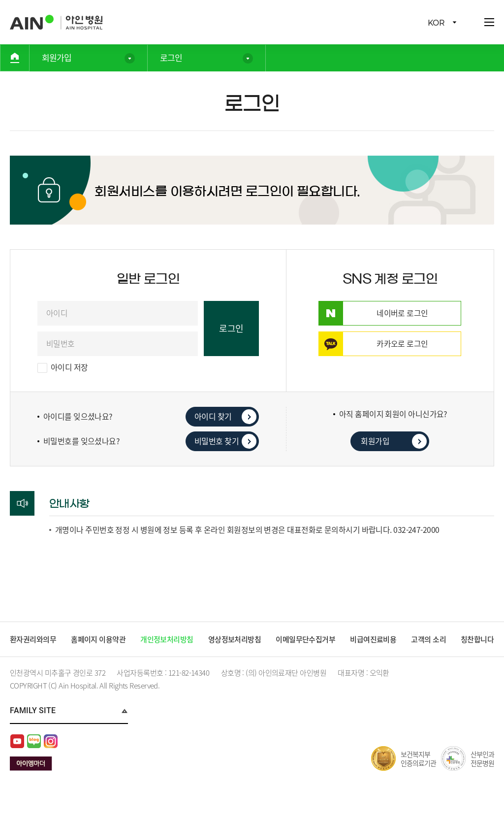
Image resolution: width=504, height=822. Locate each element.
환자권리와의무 (33, 639)
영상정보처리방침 (235, 639)
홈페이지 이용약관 (99, 639)
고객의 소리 (430, 639)
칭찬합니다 (27, 654)
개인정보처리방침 (167, 639)
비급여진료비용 (375, 639)
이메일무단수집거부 (307, 639)
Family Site (33, 725)
